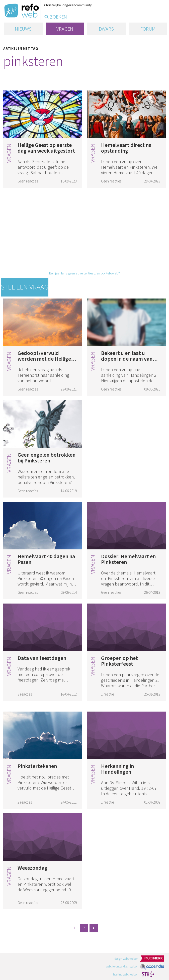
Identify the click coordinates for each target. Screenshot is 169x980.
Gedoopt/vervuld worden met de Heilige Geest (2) (44, 359)
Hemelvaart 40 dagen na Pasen (46, 559)
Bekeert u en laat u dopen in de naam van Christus (127, 359)
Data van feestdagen (42, 658)
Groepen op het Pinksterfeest (119, 661)
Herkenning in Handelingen (117, 769)
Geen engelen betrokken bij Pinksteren (47, 458)
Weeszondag (32, 868)
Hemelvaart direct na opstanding (126, 148)
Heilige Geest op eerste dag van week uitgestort (46, 148)
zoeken (58, 17)
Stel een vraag (25, 287)
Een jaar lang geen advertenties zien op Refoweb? (84, 273)
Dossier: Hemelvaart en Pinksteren (128, 559)
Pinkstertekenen (37, 766)
